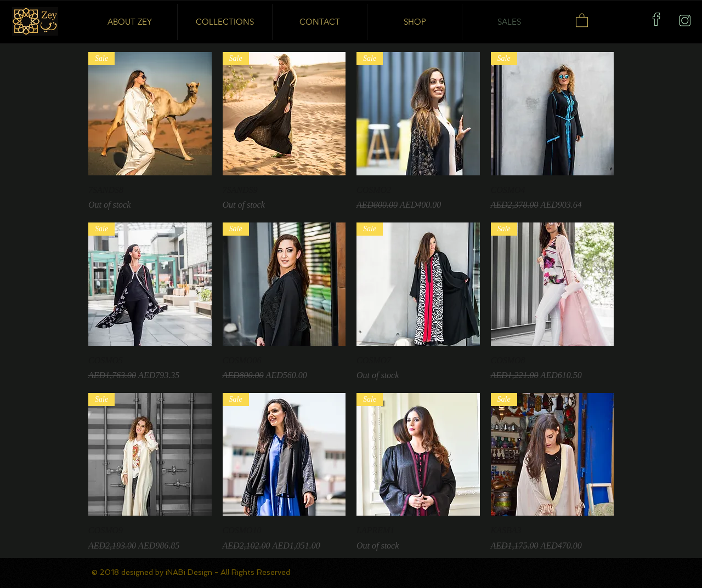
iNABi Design (190, 572)
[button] (582, 20)
